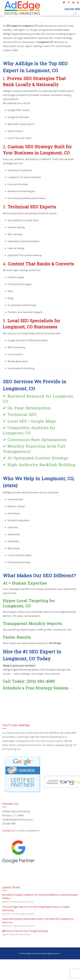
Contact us (8, 831)
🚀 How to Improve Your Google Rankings (25, 931)
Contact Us (65, 14)
